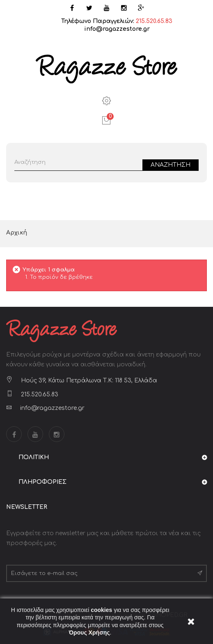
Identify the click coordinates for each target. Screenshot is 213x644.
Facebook (14, 434)
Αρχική (17, 233)
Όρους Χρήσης (89, 632)
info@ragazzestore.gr (117, 29)
